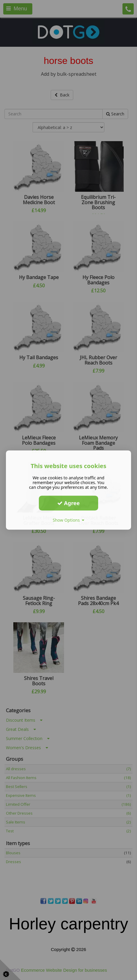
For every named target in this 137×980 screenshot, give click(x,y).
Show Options (69, 520)
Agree (68, 503)
